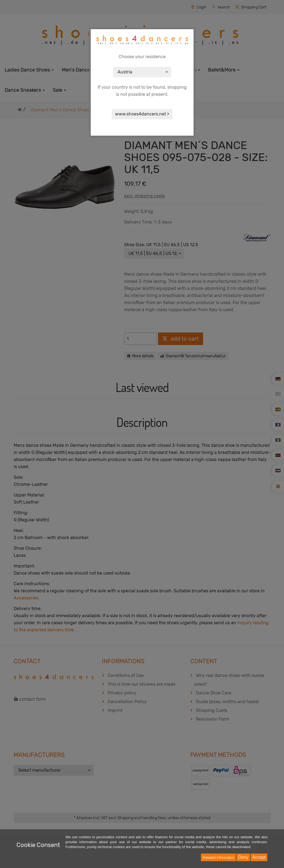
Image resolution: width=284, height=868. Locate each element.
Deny (243, 857)
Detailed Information (218, 857)
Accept (259, 857)
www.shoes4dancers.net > (142, 114)
